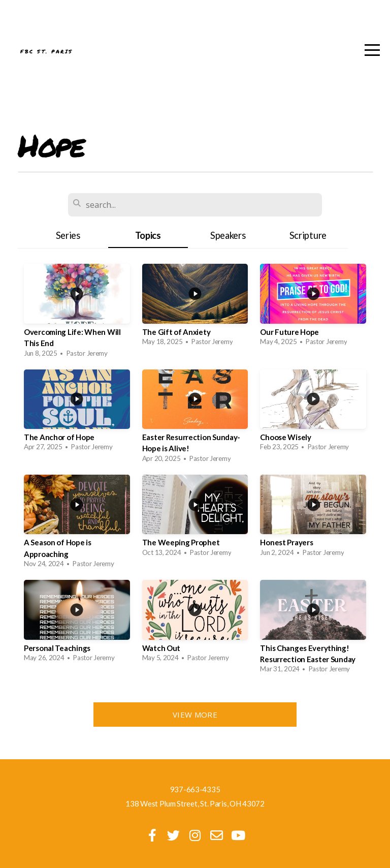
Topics (148, 235)
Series (68, 235)
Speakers (228, 235)
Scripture (308, 235)
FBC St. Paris (115, 52)
